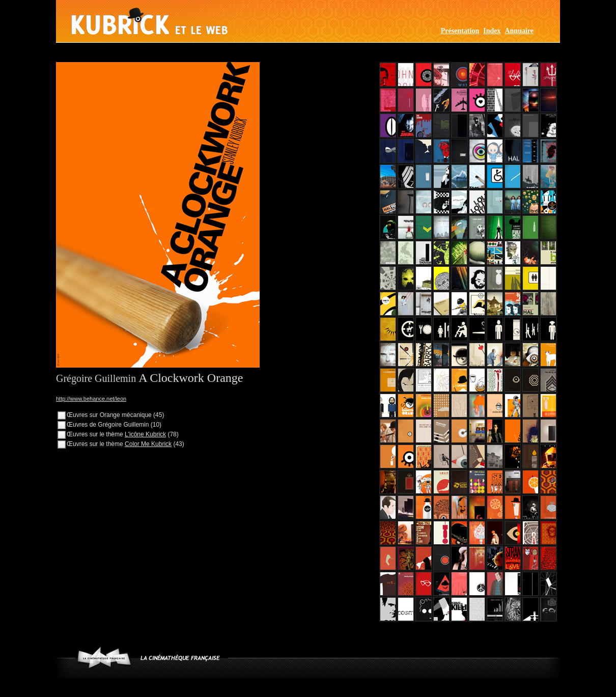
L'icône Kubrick (145, 434)
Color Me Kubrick (148, 444)
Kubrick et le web (149, 21)
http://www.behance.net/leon (91, 399)
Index (492, 31)
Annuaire (519, 31)
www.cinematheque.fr (104, 658)
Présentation (460, 31)
